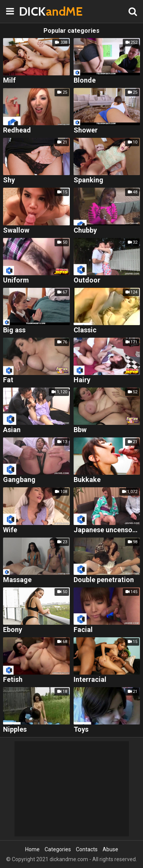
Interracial (90, 680)
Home (32, 849)
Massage (17, 580)
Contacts (87, 849)
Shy (9, 180)
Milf (9, 81)
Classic (85, 330)
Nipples (15, 730)
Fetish (13, 680)
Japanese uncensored (107, 530)
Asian (12, 430)
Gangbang (19, 480)
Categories (58, 849)
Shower (86, 130)
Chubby (85, 231)
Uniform (16, 280)
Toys (81, 730)
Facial (83, 630)
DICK (38, 11)
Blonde (85, 81)
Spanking (88, 180)
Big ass (14, 330)
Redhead (17, 130)
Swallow (16, 231)
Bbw (80, 430)
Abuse (110, 849)
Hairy (82, 380)
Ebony (13, 630)
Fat (8, 380)
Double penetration (104, 580)
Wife (10, 530)
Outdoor (87, 280)
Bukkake (87, 480)
